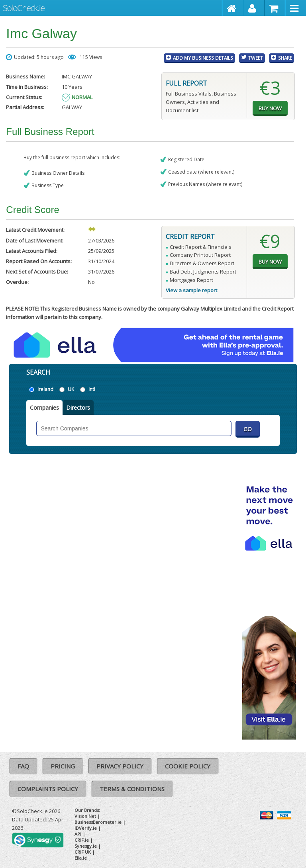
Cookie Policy (188, 766)
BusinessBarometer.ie (98, 822)
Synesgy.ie (86, 846)
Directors (78, 408)
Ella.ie (81, 858)
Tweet (256, 58)
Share (285, 58)
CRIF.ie (82, 840)
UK (71, 389)
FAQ (23, 766)
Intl (92, 389)
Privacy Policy (120, 766)
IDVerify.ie (86, 828)
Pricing (63, 766)
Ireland (45, 389)
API (78, 834)
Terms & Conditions (132, 789)
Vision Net (85, 816)
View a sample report (191, 290)
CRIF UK (83, 852)
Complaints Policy (48, 789)
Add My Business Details (203, 58)
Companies (44, 408)
